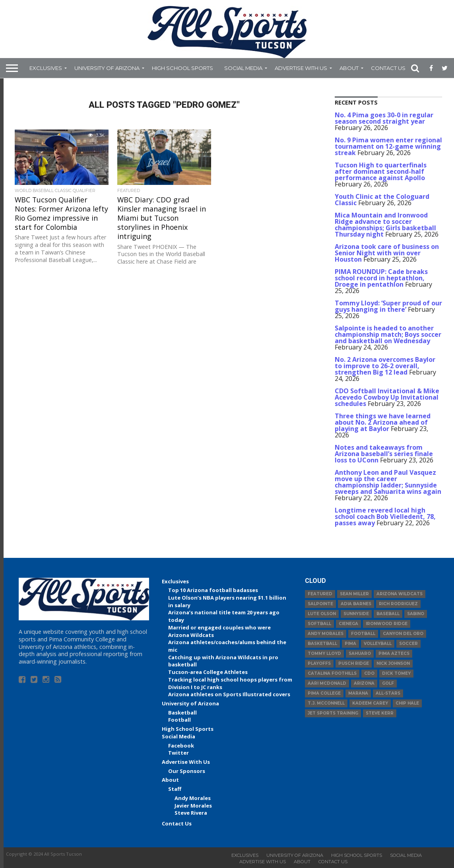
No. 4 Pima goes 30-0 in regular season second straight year (384, 118)
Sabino (416, 614)
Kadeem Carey (370, 703)
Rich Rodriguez (398, 604)
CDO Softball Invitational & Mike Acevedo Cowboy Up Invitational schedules (387, 397)
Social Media (243, 68)
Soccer (408, 644)
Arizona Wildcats (400, 594)
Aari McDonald (327, 683)
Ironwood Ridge (387, 624)
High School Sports (182, 68)
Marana (358, 693)
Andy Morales (193, 798)
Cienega (348, 624)
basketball (322, 644)
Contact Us (388, 68)
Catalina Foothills (332, 673)
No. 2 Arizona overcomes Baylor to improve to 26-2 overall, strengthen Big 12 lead (385, 366)
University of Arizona (107, 68)
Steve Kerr (380, 713)
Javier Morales (193, 806)
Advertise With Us (301, 68)
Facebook (181, 746)
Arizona (364, 683)
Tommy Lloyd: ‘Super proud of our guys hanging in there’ (388, 306)
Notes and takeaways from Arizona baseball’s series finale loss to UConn (384, 454)
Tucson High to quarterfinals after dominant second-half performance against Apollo (381, 171)
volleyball (378, 644)
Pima (350, 644)
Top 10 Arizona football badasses (213, 590)
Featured (320, 594)
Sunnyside (356, 614)
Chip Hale (407, 703)
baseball (388, 614)
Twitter (178, 753)
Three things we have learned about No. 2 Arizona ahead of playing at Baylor (383, 422)
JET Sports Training (333, 713)
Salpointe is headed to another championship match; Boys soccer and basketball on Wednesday (388, 334)
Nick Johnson (393, 663)
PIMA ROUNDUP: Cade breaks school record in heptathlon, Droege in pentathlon (381, 278)
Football (179, 720)
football (363, 634)
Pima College (324, 693)
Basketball (182, 713)
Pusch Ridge (354, 663)
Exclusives (46, 68)
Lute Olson (322, 614)
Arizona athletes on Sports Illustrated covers (229, 694)
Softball (319, 624)
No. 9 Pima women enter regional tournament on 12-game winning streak (388, 146)
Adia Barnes (356, 604)
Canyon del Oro (403, 634)
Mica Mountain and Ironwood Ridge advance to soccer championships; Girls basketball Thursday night (385, 225)
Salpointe (320, 604)
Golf (388, 683)
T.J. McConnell (326, 703)
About (349, 68)
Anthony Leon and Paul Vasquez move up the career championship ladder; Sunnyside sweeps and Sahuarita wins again (388, 482)
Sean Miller (354, 594)
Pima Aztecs (394, 653)
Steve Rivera (191, 813)
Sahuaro (360, 653)
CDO (369, 673)
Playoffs (319, 663)
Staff (175, 789)
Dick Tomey (396, 673)
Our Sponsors (187, 771)
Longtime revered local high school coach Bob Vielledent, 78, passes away (385, 517)
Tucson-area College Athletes (208, 672)
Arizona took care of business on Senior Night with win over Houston (387, 253)
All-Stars (388, 693)
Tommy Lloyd (324, 653)
